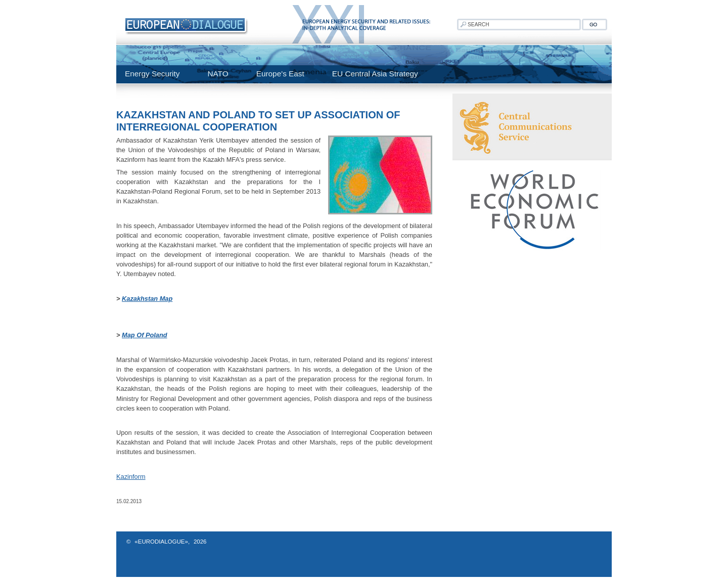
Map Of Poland (145, 335)
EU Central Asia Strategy (375, 74)
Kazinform (131, 477)
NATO (218, 74)
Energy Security (152, 74)
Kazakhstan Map (147, 299)
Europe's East (280, 74)
